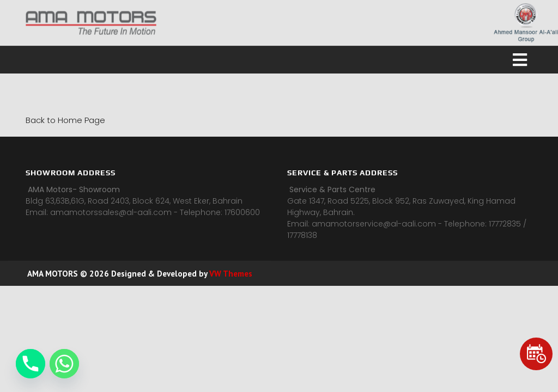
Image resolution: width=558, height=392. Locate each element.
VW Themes (230, 274)
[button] (279, 60)
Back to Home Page (65, 120)
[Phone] (31, 364)
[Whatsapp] (64, 364)
